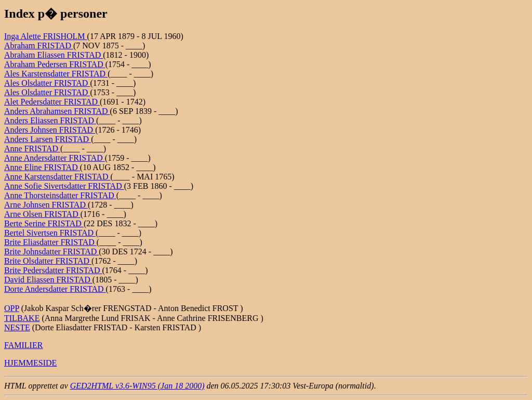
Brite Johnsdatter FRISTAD (51, 251)
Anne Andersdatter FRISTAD (55, 158)
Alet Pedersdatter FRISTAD (52, 102)
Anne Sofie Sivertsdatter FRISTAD (64, 186)
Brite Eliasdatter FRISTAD (50, 242)
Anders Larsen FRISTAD (48, 139)
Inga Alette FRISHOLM (46, 36)
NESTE (17, 327)
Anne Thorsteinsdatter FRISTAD (60, 195)
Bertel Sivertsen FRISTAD (50, 233)
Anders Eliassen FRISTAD (50, 120)
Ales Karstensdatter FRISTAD (56, 74)
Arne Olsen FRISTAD (42, 214)
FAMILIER (23, 345)
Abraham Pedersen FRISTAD (55, 64)
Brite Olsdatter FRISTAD (48, 261)
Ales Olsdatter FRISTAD (47, 83)
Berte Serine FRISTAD (44, 223)
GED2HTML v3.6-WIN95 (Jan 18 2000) (137, 386)
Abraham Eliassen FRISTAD (54, 55)
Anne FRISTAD (32, 149)
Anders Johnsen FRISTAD (50, 130)
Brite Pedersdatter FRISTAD (53, 270)
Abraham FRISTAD (39, 46)
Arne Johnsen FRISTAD (46, 205)
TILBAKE (22, 318)
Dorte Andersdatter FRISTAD (55, 289)
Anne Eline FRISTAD (42, 167)
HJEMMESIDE (30, 363)
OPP (12, 308)
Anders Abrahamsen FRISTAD (57, 111)
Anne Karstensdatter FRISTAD (57, 177)
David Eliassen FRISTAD (48, 280)
